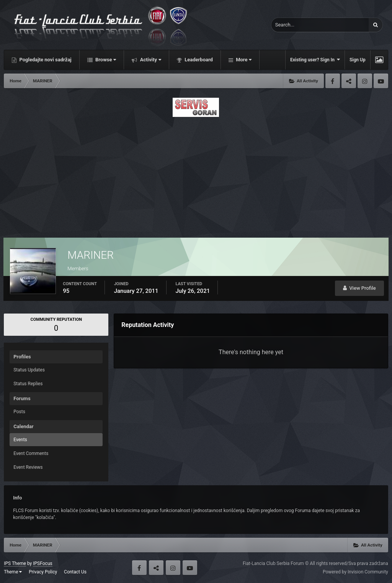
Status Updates (29, 370)
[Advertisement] (196, 175)
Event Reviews (28, 467)
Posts (19, 412)
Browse (105, 60)
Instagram (365, 81)
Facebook (333, 81)
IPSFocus (42, 563)
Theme (13, 572)
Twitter (349, 81)
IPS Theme (15, 563)
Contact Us (75, 572)
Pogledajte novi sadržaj (45, 60)
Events (20, 440)
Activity (150, 60)
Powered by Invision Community (355, 572)
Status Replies (28, 384)
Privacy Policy (43, 572)
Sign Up (358, 60)
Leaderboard (198, 60)
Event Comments (31, 453)
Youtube (381, 81)
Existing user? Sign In (315, 60)
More (243, 60)
